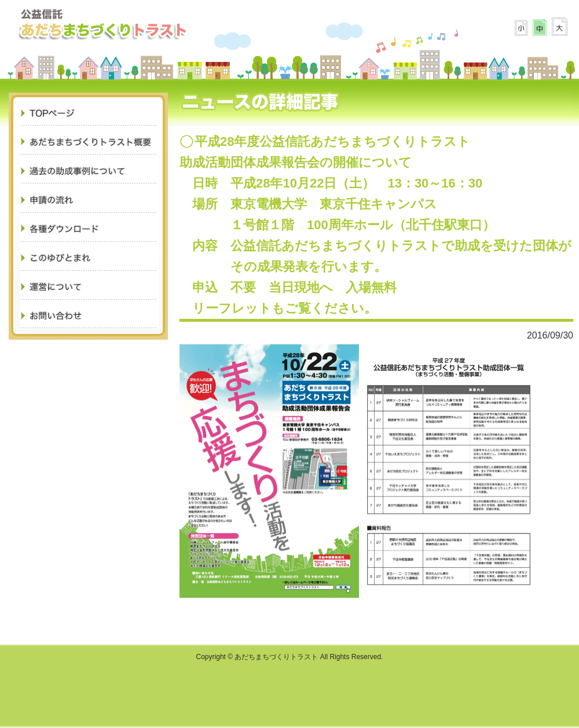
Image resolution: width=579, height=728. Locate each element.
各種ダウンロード (90, 229)
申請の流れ (90, 200)
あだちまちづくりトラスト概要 (90, 142)
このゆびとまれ (90, 258)
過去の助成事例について (90, 171)
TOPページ (90, 113)
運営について (90, 286)
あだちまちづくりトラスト (103, 23)
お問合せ (90, 315)
